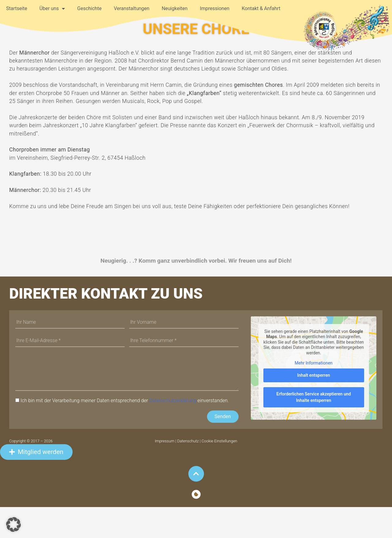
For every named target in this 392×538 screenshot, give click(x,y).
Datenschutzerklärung (173, 432)
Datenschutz (188, 472)
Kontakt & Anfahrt (261, 8)
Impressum (165, 472)
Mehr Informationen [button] (313, 394)
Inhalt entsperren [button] (313, 406)
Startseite (17, 8)
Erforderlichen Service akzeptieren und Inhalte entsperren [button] (313, 428)
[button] (13, 525)
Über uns (52, 9)
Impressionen (215, 8)
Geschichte (89, 8)
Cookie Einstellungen (219, 472)
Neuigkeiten (175, 8)
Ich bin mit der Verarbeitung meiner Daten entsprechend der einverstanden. (125, 432)
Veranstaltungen (132, 8)
